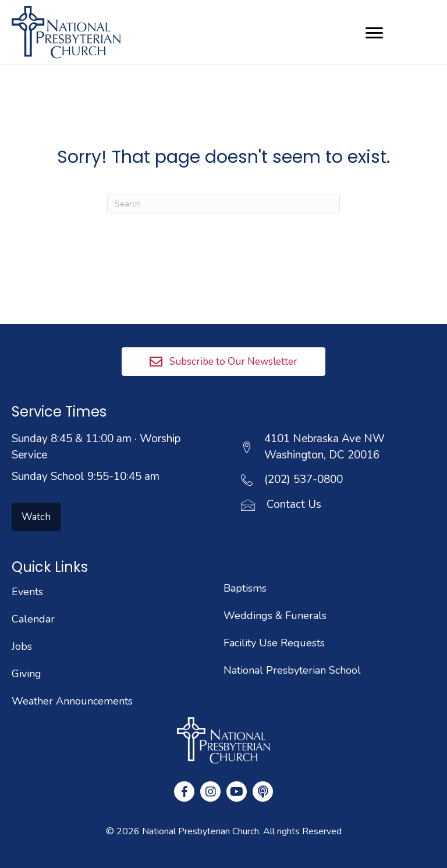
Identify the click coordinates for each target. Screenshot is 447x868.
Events (27, 592)
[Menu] (374, 33)
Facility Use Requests (274, 643)
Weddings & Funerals (275, 616)
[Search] (223, 204)
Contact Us (294, 504)
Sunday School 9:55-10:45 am (86, 476)
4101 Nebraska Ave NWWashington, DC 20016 (324, 447)
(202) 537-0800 (304, 479)
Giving (26, 674)
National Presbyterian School (292, 670)
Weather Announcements (72, 701)
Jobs (22, 646)
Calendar (33, 619)
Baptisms (245, 588)
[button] (223, 362)
